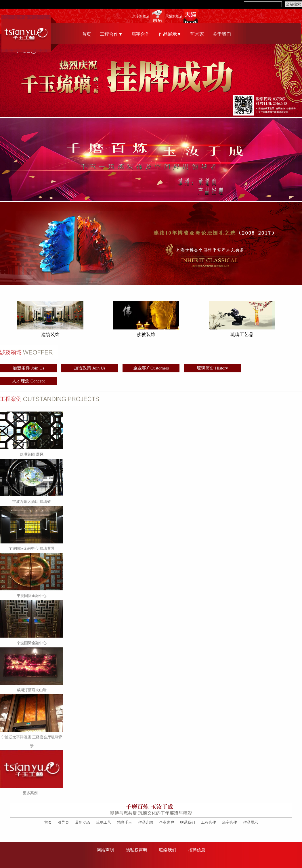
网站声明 (105, 850)
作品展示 (251, 822)
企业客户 (167, 822)
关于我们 (222, 34)
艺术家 (197, 34)
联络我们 (168, 850)
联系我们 (188, 822)
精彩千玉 (125, 822)
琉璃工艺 (104, 822)
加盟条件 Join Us (28, 368)
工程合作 (209, 822)
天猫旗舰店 (174, 16)
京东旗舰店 (141, 16)
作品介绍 (146, 822)
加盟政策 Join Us (90, 368)
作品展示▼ (170, 34)
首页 (87, 34)
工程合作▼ (111, 34)
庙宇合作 (141, 34)
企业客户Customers (151, 368)
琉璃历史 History (212, 368)
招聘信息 (197, 850)
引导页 (63, 822)
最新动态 (83, 822)
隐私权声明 (136, 850)
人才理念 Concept (28, 381)
